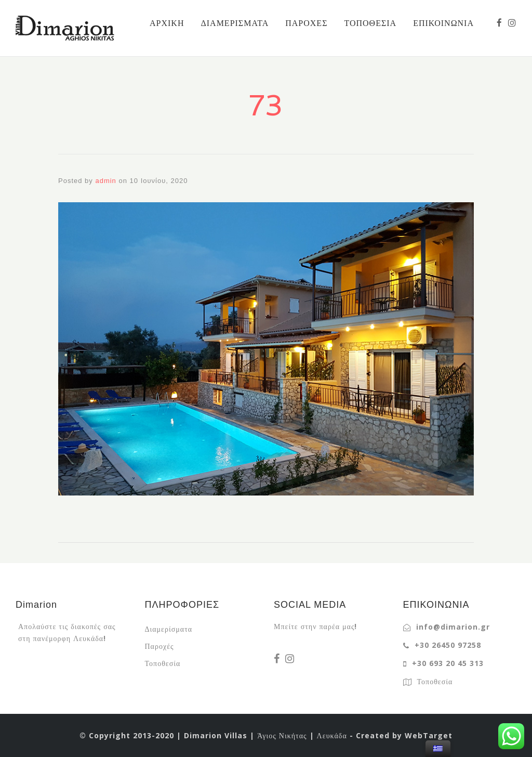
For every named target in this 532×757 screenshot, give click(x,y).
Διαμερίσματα (169, 629)
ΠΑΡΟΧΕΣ (306, 23)
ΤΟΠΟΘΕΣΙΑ (370, 23)
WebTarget (429, 735)
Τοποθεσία (163, 663)
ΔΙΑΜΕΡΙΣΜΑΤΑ (235, 23)
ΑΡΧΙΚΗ (167, 23)
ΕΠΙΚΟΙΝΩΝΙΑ (443, 23)
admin (105, 181)
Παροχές (159, 646)
